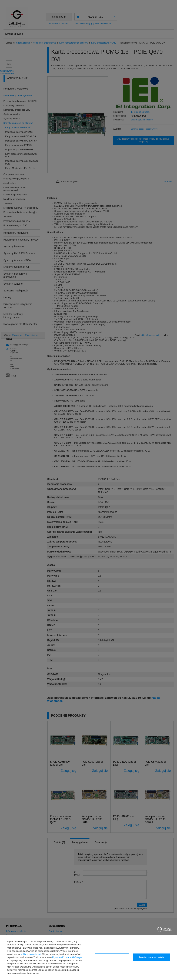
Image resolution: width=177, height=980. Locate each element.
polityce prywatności (31, 954)
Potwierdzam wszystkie (151, 957)
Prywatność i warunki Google (67, 957)
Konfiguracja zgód (112, 957)
